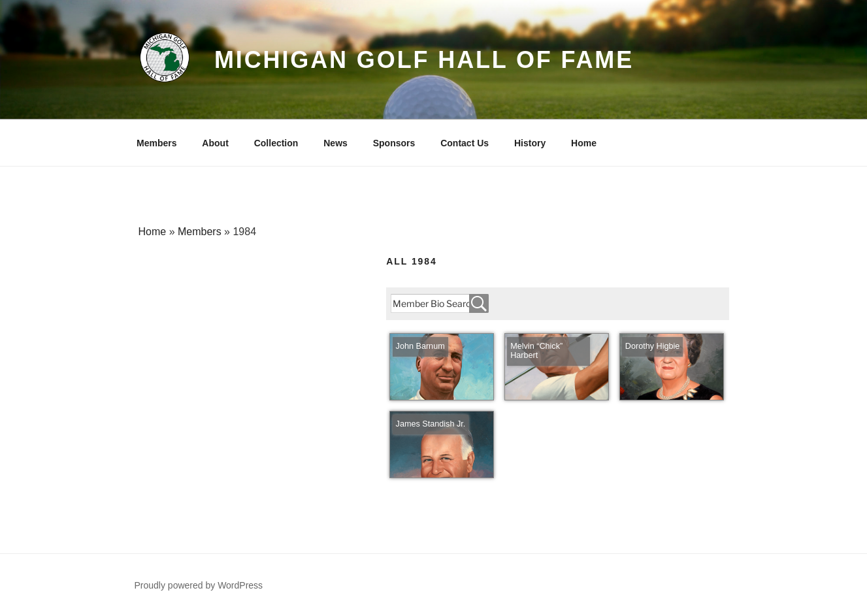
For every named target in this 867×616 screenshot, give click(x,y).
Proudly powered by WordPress (199, 585)
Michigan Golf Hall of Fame (424, 60)
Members (156, 143)
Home (584, 143)
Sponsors (394, 143)
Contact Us (465, 143)
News (335, 143)
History (530, 143)
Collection (276, 143)
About (215, 143)
